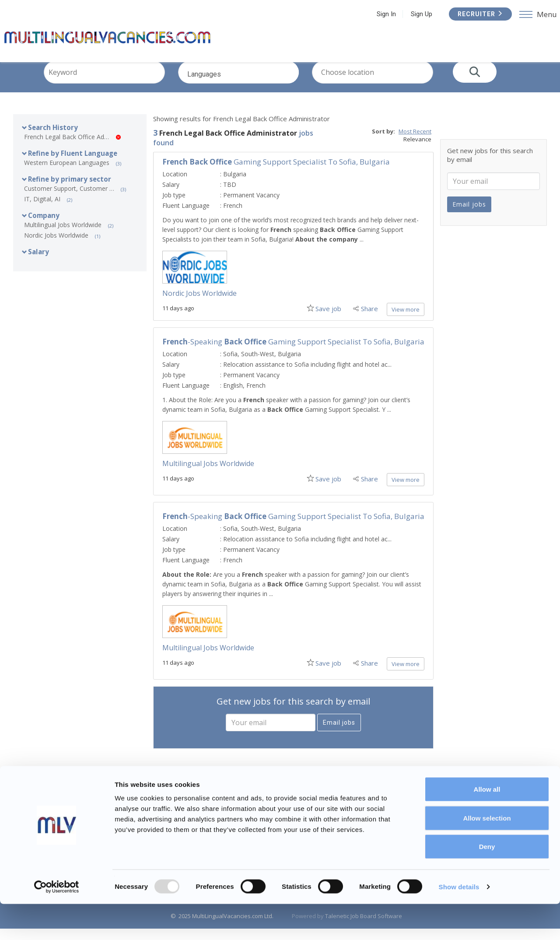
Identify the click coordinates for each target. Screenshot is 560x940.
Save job (326, 320)
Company (44, 227)
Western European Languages (67, 174)
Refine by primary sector (70, 190)
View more (406, 321)
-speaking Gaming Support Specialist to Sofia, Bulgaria (293, 353)
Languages (251, 91)
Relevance (417, 151)
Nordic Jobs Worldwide (56, 247)
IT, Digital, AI (42, 210)
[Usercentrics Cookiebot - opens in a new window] (57, 923)
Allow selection (487, 854)
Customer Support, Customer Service (72, 200)
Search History (53, 139)
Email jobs (339, 734)
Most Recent (415, 143)
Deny (487, 882)
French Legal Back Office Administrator (72, 148)
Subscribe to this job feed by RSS (293, 802)
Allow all (487, 825)
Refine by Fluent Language (73, 165)
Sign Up (418, 14)
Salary (38, 263)
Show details (459, 923)
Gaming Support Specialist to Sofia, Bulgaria (276, 173)
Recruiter (477, 14)
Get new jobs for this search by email (293, 713)
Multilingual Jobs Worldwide (63, 236)
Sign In (383, 14)
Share (369, 320)
